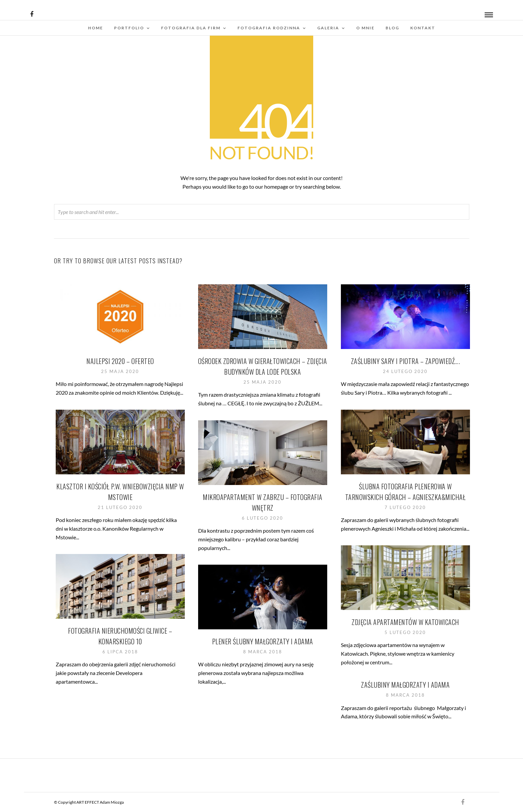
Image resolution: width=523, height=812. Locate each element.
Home (96, 28)
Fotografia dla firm (191, 28)
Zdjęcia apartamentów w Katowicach (405, 622)
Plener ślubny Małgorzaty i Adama (263, 641)
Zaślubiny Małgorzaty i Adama (405, 685)
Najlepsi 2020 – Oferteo (120, 361)
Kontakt (423, 28)
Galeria (328, 28)
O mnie (365, 28)
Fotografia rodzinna (269, 28)
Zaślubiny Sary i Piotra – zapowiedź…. (406, 361)
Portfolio (129, 28)
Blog (392, 28)
